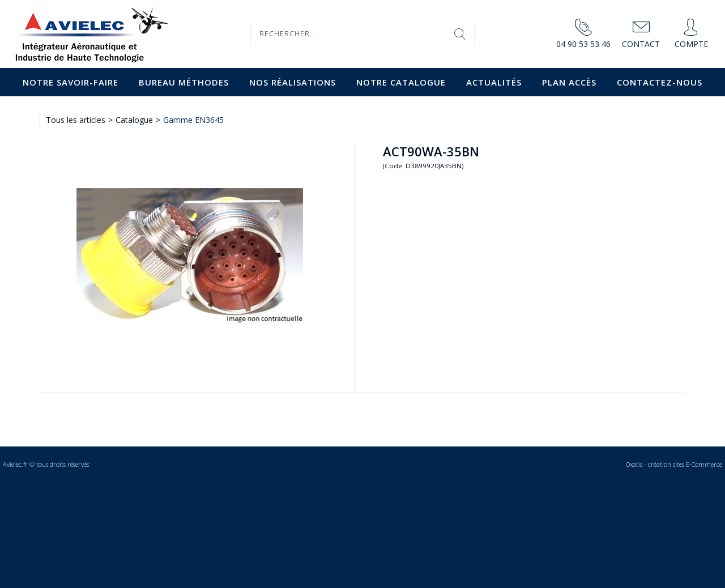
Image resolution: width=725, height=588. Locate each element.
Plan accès (569, 82)
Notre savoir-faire (71, 82)
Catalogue (134, 120)
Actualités (494, 82)
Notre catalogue (401, 82)
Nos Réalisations (293, 82)
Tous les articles (76, 120)
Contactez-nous (660, 82)
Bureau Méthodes (184, 82)
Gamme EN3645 (193, 120)
